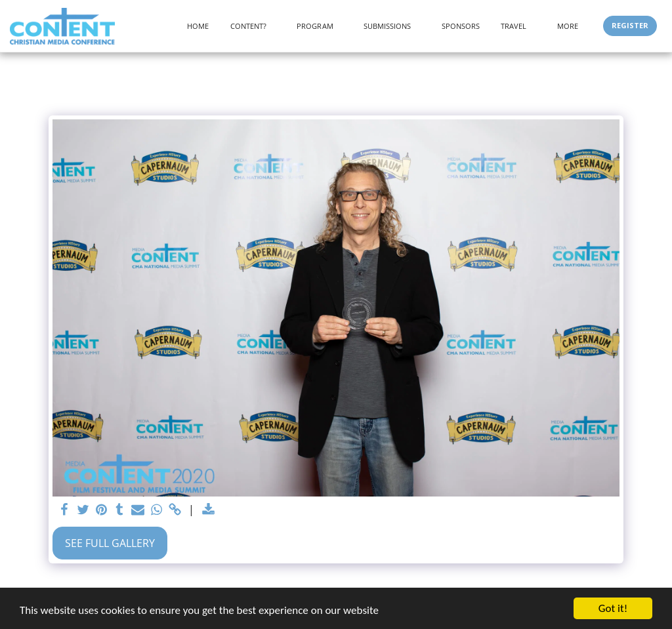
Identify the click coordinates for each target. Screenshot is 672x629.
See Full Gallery (110, 543)
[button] (253, 26)
